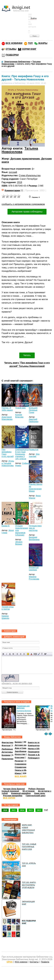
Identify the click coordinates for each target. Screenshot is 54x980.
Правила (45, 962)
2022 (39, 810)
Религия (19, 761)
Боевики (6, 755)
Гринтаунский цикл (36, 796)
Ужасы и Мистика (24, 770)
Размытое (34, 450)
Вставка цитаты (39, 654)
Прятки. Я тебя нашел (7, 409)
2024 (22, 810)
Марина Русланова (34, 578)
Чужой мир (21, 408)
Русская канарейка (13, 796)
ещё (46, 810)
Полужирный (3, 654)
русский (13, 172)
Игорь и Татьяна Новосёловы (8, 463)
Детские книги (22, 745)
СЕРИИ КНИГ (29, 49)
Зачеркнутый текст (13, 654)
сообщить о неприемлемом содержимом (23, 204)
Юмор (18, 773)
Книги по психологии (39, 742)
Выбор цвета (31, 654)
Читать (27, 355)
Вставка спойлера (45, 654)
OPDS (10, 962)
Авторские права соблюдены (27, 212)
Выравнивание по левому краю (17, 654)
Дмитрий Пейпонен (34, 420)
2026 (5, 810)
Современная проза (25, 764)
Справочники (22, 767)
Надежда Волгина (24, 711)
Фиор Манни (35, 497)
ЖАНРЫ (43, 43)
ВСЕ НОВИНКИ (14, 43)
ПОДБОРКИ (12, 55)
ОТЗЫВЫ (11, 49)
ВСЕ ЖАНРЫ (21, 776)
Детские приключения (25, 159)
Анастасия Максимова (7, 418)
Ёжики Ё (6, 526)
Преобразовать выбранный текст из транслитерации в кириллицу (42, 654)
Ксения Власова (19, 416)
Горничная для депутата (23, 707)
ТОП (30, 43)
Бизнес (18, 742)
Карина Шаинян (5, 617)
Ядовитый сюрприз (34, 569)
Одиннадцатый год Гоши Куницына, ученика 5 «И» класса (22, 454)
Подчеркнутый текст (10, 654)
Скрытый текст (35, 654)
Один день (40, 793)
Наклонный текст (7, 654)
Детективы (7, 752)
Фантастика (8, 742)
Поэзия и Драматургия (39, 755)
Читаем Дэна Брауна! (14, 789)
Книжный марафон (21, 793)
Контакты (34, 962)
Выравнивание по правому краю (24, 654)
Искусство (20, 754)
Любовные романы (12, 749)
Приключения (9, 759)
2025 (14, 810)
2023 (31, 810)
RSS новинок (21, 962)
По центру (21, 654)
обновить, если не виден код (17, 683)
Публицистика (35, 758)
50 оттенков (29, 791)
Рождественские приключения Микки (36, 488)
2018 (20, 182)
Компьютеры (35, 745)
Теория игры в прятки (8, 608)
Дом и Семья (21, 748)
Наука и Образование (39, 749)
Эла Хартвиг (34, 455)
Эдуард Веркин (19, 543)
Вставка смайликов (28, 654)
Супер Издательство (30, 175)
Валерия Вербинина (34, 538)
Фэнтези (6, 745)
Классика (19, 757)
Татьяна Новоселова (20, 150)
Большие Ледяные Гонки (33, 410)
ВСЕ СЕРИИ (9, 798)
